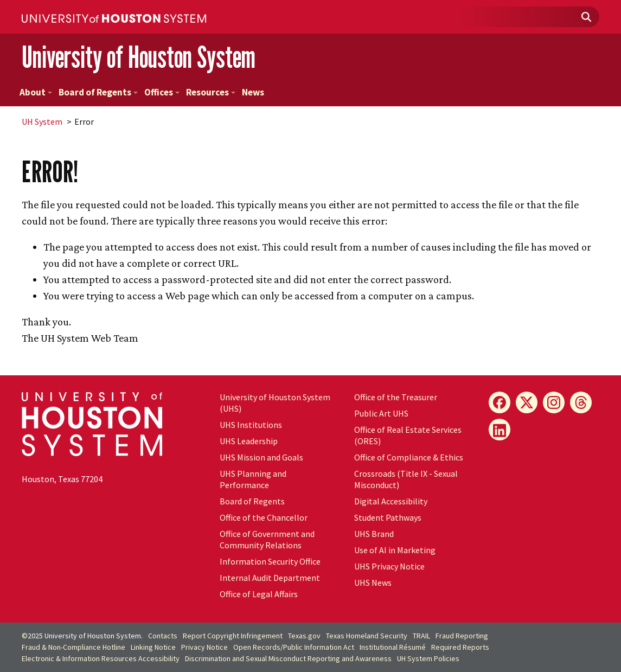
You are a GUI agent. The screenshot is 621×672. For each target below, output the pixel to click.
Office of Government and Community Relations (267, 539)
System (42, 121)
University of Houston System (139, 57)
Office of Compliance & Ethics (409, 457)
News (253, 92)
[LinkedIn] (500, 430)
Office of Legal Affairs (259, 594)
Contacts (163, 636)
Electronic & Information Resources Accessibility (101, 658)
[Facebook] (500, 402)
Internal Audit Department (270, 578)
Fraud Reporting (462, 636)
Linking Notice (153, 647)
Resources (211, 92)
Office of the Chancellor (264, 517)
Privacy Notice (204, 647)
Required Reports (460, 647)
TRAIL (421, 636)
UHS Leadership (249, 441)
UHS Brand (374, 534)
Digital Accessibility (391, 501)
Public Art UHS (381, 413)
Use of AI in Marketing (395, 550)
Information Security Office (270, 561)
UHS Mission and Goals (261, 457)
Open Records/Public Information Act (294, 647)
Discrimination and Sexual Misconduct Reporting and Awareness (288, 658)
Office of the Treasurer (396, 397)
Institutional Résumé (393, 647)
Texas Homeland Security (367, 636)
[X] (527, 402)
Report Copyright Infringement (233, 636)
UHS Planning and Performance (253, 479)
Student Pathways (388, 517)
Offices (162, 92)
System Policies (428, 658)
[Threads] (581, 402)
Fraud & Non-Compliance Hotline (73, 647)
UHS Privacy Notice (389, 566)
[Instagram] (554, 402)
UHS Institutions (251, 425)
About (36, 92)
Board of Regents (98, 92)
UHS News (373, 583)
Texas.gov (304, 636)
